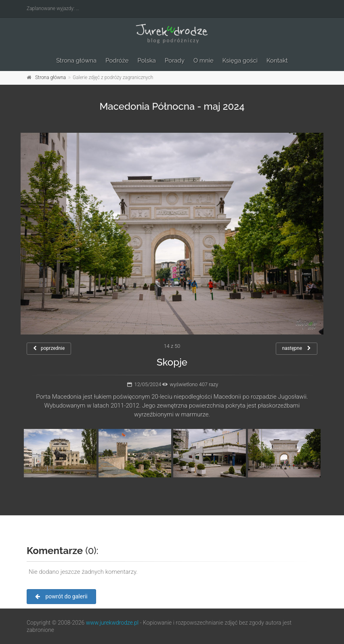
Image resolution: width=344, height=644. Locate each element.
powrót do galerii (61, 596)
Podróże (117, 61)
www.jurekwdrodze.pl (112, 623)
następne (297, 348)
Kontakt (277, 61)
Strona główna (76, 61)
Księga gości (240, 61)
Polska (147, 61)
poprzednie (49, 348)
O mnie (203, 61)
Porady (175, 61)
